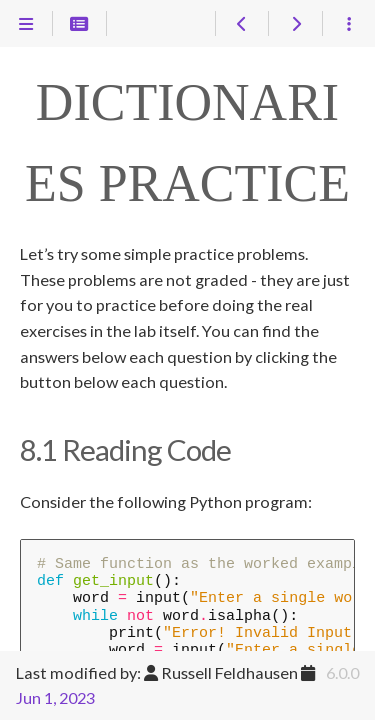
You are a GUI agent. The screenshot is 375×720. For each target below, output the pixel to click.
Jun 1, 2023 (55, 697)
